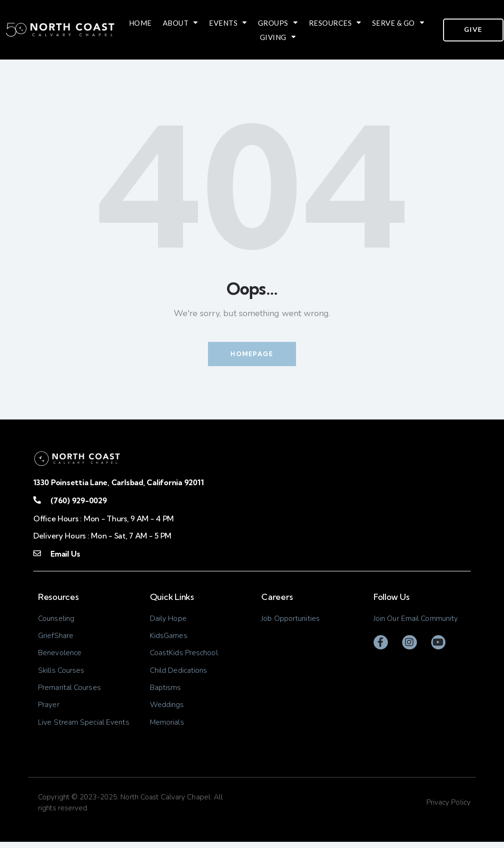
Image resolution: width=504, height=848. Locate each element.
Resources (335, 23)
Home (140, 23)
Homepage (252, 354)
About (180, 23)
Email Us (65, 554)
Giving (278, 37)
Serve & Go (398, 23)
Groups (278, 23)
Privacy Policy (449, 808)
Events (228, 23)
